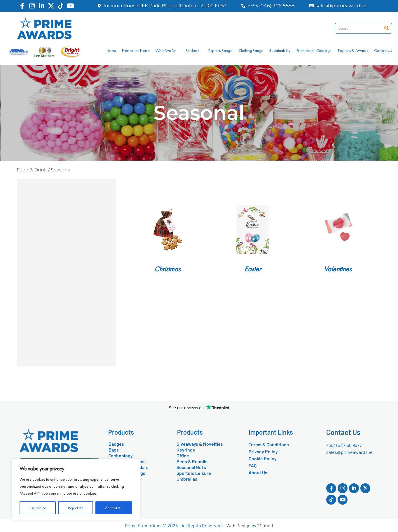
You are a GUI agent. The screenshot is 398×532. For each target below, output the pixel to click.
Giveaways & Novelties (200, 444)
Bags (114, 450)
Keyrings (186, 450)
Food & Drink (32, 170)
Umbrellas (187, 479)
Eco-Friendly (122, 479)
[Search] (387, 28)
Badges (116, 444)
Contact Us (383, 50)
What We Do (167, 50)
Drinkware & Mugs (127, 473)
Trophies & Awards (353, 50)
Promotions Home (136, 50)
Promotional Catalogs (314, 50)
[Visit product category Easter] (252, 229)
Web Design (239, 525)
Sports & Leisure (194, 473)
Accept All (114, 508)
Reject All (76, 508)
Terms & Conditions (269, 444)
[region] (76, 490)
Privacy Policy (263, 451)
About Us (258, 472)
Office (183, 455)
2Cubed (265, 525)
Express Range (220, 50)
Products (194, 50)
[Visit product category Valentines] (338, 229)
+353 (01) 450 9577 (344, 445)
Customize (38, 508)
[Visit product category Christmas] (167, 229)
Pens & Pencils (192, 461)
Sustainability (280, 50)
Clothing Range (251, 50)
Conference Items (127, 461)
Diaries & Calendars (129, 467)
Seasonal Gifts (191, 467)
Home (111, 50)
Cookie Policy (263, 458)
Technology (121, 455)
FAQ (253, 465)
